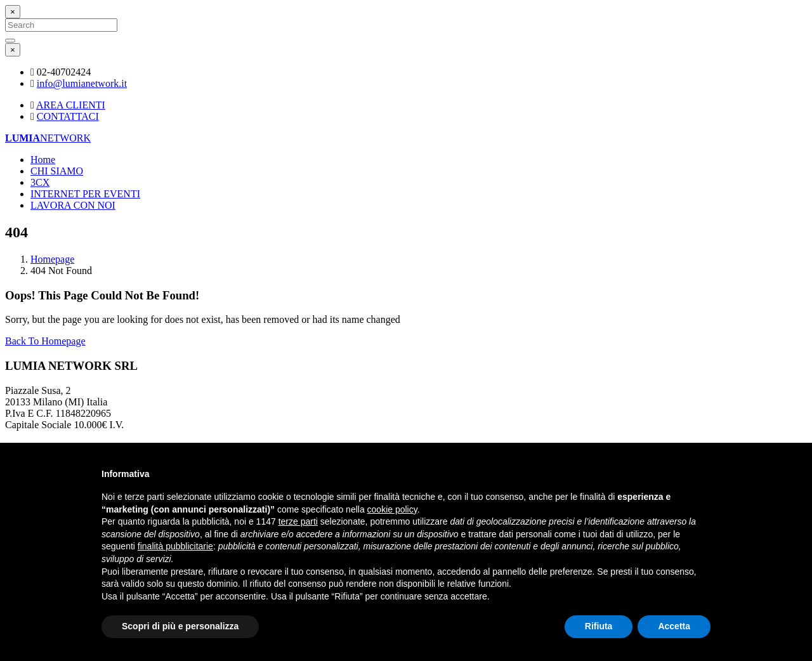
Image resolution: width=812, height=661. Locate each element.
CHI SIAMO (57, 171)
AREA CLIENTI (71, 105)
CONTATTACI (68, 116)
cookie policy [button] (392, 509)
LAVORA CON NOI (73, 205)
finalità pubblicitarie (175, 546)
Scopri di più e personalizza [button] (180, 626)
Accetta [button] (674, 626)
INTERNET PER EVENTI (85, 194)
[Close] (13, 12)
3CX (40, 182)
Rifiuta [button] (599, 626)
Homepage (52, 259)
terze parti (298, 521)
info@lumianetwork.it (82, 83)
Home (43, 160)
